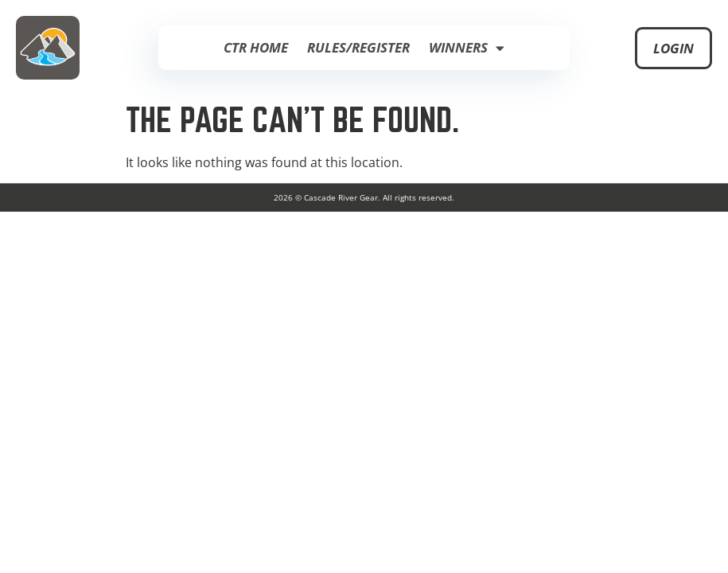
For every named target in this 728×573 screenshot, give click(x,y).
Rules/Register (358, 47)
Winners (467, 48)
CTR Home (256, 47)
